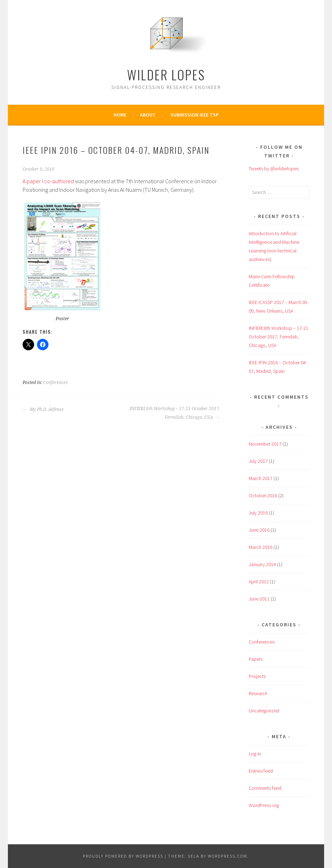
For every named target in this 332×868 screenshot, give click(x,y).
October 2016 (263, 495)
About (148, 115)
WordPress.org (264, 805)
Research (258, 693)
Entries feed (261, 771)
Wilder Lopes (166, 74)
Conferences (55, 383)
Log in (255, 754)
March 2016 (261, 547)
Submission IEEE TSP (195, 115)
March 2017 (261, 478)
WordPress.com (228, 856)
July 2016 (258, 513)
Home (120, 115)
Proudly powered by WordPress (123, 856)
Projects (257, 676)
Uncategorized (264, 711)
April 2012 (259, 582)
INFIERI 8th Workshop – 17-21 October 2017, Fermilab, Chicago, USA (175, 413)
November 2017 (265, 444)
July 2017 (258, 461)
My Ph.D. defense (43, 409)
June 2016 (259, 530)
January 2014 (262, 564)
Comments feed (265, 788)
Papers (256, 659)
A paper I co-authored (48, 181)
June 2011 (259, 599)
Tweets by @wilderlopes (274, 169)
